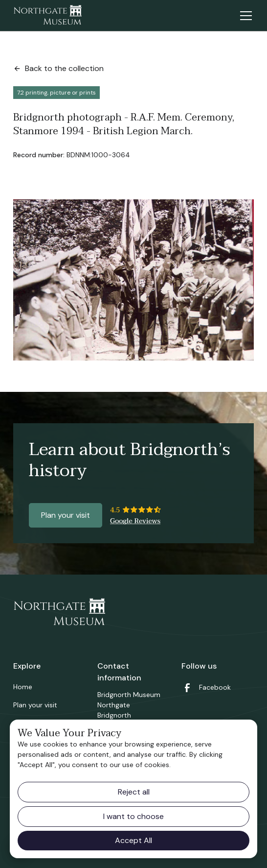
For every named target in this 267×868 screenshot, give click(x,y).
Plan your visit (66, 515)
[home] (47, 16)
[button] (244, 16)
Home (23, 687)
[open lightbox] (133, 280)
